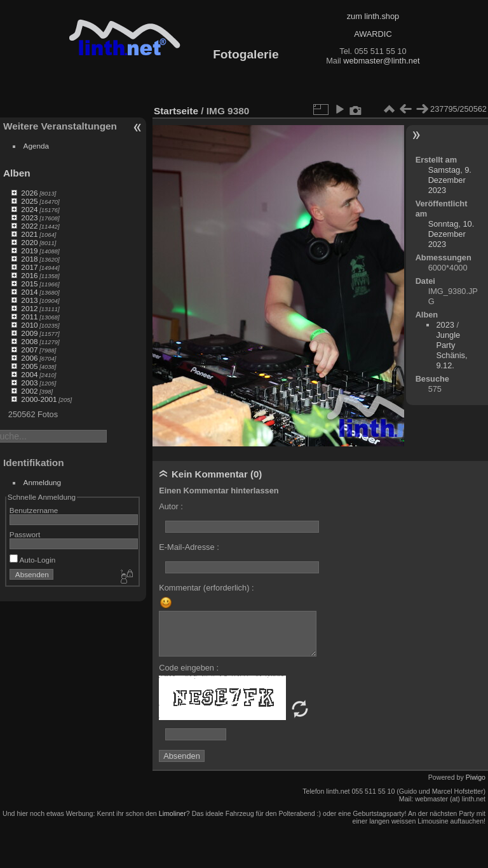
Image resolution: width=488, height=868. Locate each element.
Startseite (176, 111)
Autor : (171, 506)
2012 (29, 308)
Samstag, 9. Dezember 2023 (450, 180)
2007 (29, 350)
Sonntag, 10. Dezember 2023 (451, 234)
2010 (29, 325)
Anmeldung (43, 482)
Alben (17, 173)
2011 (29, 317)
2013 (29, 300)
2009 (29, 333)
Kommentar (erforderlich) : (206, 588)
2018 (29, 259)
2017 (29, 267)
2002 (29, 391)
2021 (29, 234)
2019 (29, 250)
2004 (29, 374)
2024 (29, 209)
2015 (29, 284)
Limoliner (173, 813)
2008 (29, 341)
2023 (29, 217)
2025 (29, 201)
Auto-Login (33, 560)
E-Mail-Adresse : (189, 547)
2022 (29, 226)
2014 (29, 292)
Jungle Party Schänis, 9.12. (451, 350)
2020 (29, 242)
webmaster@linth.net (381, 61)
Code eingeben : (189, 668)
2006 (29, 358)
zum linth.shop (373, 16)
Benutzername (34, 510)
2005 (29, 366)
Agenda (37, 146)
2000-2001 (39, 399)
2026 (29, 193)
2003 (29, 383)
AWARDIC (373, 34)
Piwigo (476, 777)
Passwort (25, 534)
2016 (29, 275)
